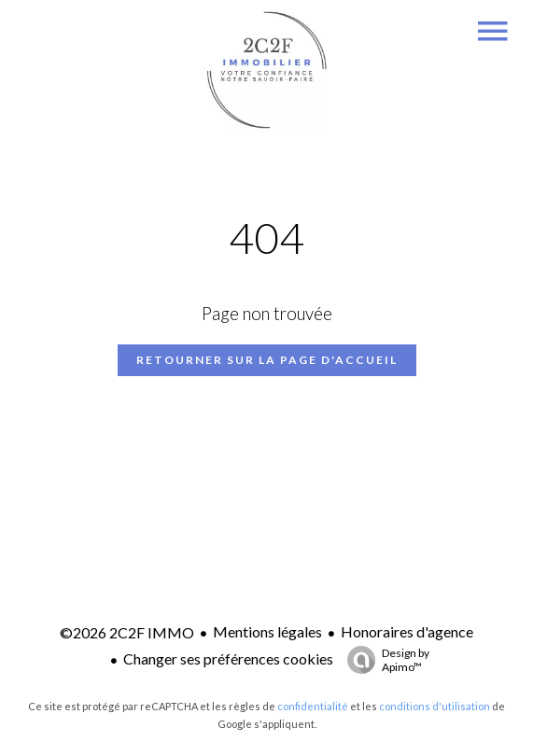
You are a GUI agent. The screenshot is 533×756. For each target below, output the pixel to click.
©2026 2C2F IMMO (127, 632)
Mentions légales (267, 631)
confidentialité (313, 706)
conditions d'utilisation (435, 706)
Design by (384, 660)
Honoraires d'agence (407, 631)
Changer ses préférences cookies (228, 658)
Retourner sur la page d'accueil (267, 360)
